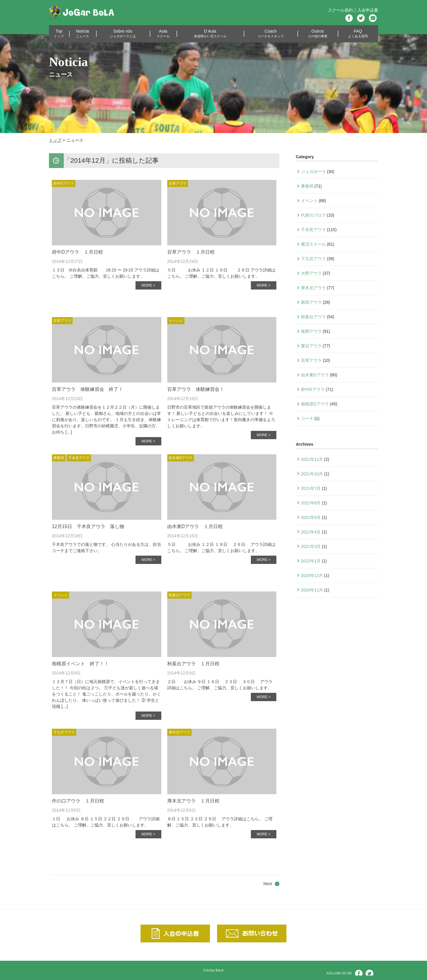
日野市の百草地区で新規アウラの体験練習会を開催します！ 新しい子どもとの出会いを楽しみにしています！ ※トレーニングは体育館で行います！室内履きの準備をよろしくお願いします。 (221, 417)
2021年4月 (311, 532)
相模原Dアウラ (315, 404)
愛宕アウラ (311, 346)
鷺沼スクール (313, 244)
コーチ (307, 418)
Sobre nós (123, 33)
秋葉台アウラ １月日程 (193, 664)
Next (268, 884)
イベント (176, 321)
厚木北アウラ (179, 732)
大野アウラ (311, 273)
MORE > (148, 285)
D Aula (210, 33)
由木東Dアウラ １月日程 (195, 526)
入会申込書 (368, 10)
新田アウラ (311, 302)
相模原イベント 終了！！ (80, 664)
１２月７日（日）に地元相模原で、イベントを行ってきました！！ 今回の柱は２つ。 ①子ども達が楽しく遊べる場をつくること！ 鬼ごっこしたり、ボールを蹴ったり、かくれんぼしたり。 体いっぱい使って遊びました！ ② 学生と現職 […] (106, 694)
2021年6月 (311, 503)
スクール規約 (340, 10)
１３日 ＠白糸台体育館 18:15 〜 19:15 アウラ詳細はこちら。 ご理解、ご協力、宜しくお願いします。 (106, 273)
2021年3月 (311, 546)
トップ (55, 140)
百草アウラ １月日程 (191, 252)
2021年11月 (312, 459)
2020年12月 (312, 575)
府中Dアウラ (64, 183)
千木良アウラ (79, 458)
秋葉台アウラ (179, 595)
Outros (318, 33)
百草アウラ (178, 183)
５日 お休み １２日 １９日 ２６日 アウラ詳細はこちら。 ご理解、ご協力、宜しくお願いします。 (222, 273)
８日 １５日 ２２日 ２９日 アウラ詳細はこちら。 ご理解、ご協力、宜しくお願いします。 (220, 822)
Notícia (82, 33)
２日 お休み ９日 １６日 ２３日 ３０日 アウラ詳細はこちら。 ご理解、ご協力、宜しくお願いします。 (220, 685)
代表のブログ (313, 215)
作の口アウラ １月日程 (78, 801)
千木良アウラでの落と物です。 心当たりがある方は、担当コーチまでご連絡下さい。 (106, 547)
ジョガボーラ (313, 172)
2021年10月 (312, 474)
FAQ (358, 33)
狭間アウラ (311, 331)
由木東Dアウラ (181, 458)
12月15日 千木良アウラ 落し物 (88, 526)
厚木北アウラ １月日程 (193, 801)
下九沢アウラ (64, 732)
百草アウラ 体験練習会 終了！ (87, 389)
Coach (271, 33)
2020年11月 (312, 590)
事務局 (59, 458)
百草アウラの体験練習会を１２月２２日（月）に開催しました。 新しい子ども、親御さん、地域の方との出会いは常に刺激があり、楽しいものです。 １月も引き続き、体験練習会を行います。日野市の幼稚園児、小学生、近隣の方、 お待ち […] (106, 420)
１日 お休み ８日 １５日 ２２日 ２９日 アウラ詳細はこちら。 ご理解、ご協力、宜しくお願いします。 (106, 822)
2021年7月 (311, 488)
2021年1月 (311, 561)
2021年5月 (311, 517)
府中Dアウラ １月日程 (77, 252)
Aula (163, 33)
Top (59, 33)
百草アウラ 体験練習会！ (196, 389)
